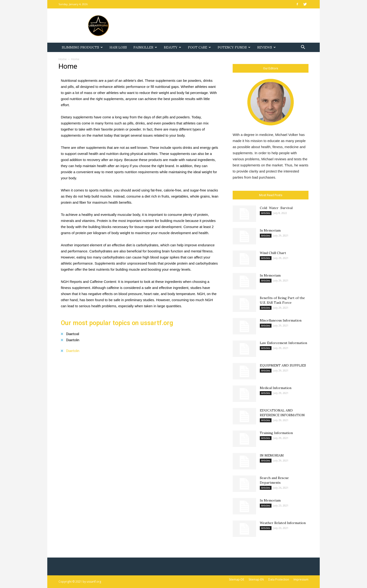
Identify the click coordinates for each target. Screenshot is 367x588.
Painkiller (145, 47)
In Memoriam (270, 230)
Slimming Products (82, 47)
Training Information (276, 433)
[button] (303, 48)
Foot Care (199, 47)
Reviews (266, 47)
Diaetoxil (73, 334)
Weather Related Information (283, 523)
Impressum (301, 579)
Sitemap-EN (256, 579)
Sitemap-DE (237, 579)
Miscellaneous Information (281, 320)
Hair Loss (118, 47)
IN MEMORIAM (272, 455)
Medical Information (276, 388)
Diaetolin (73, 340)
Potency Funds (234, 47)
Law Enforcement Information (283, 343)
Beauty (172, 47)
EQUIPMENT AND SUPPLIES (283, 365)
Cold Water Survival (276, 208)
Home (63, 59)
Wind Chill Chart (273, 253)
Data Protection (279, 579)
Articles (266, 213)
